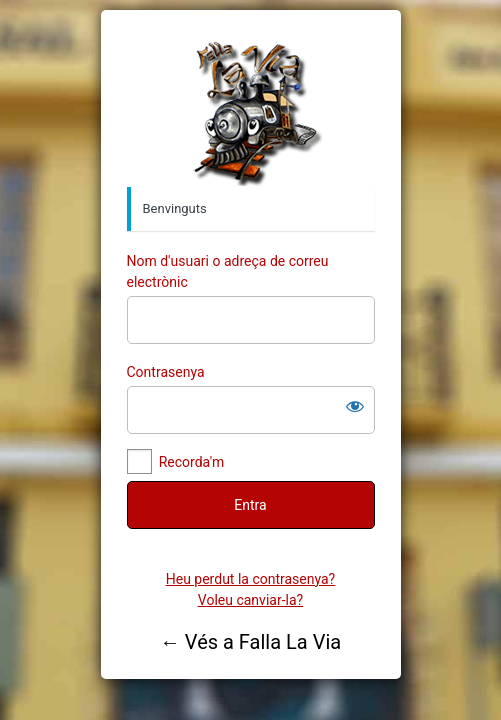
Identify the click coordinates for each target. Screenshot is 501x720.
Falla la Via (251, 111)
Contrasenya (166, 372)
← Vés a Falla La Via (250, 642)
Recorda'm (192, 462)
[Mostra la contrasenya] (355, 406)
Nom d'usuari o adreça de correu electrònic (228, 271)
